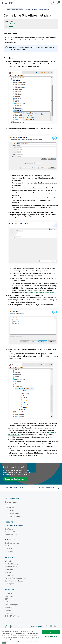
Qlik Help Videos (11, 502)
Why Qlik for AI (10, 572)
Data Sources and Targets (14, 581)
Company (8, 593)
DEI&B (7, 602)
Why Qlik (8, 561)
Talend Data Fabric (12, 535)
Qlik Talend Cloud (11, 532)
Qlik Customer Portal (12, 513)
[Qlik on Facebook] (55, 626)
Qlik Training (9, 508)
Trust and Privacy (11, 567)
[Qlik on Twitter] (47, 626)
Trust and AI (9, 570)
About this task (10, 24)
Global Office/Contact (13, 616)
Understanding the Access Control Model (39, 293)
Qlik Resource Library (13, 516)
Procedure (9, 26)
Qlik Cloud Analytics (12, 543)
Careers (8, 610)
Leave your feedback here (15, 479)
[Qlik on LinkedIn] (51, 626)
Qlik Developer (10, 505)
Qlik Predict (9, 549)
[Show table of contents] (4, 9)
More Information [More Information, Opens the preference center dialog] (51, 636)
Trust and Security (11, 564)
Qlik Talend (9, 529)
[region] (31, 636)
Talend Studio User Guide (15, 9)
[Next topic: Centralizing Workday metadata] (46, 488)
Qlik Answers (10, 546)
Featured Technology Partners (16, 578)
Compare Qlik (10, 575)
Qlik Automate (10, 552)
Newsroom (9, 613)
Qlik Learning (10, 511)
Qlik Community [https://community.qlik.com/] (37, 626)
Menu (59, 4)
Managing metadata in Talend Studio (36, 9)
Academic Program (12, 605)
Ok (51, 632)
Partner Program (11, 607)
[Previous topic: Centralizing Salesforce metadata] (16, 488)
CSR (6, 599)
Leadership (9, 596)
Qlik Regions (9, 584)
